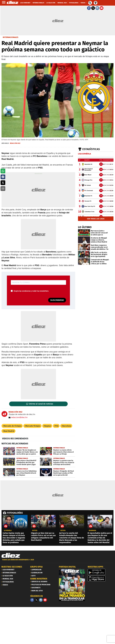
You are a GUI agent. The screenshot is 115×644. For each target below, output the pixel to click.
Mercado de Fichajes (13, 426)
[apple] (101, 579)
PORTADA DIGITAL (67, 567)
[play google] (101, 572)
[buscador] (90, 3)
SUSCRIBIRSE (57, 300)
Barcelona (67, 426)
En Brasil (93, 531)
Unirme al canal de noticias (41, 404)
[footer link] (57, 561)
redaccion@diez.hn (18, 417)
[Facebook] (32, 600)
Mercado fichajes (33, 426)
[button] (3, 171)
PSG (57, 426)
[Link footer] (11, 555)
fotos (35, 531)
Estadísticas (91, 149)
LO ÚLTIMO (85, 227)
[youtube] (45, 600)
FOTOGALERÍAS (15, 513)
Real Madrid (9, 431)
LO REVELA (8, 531)
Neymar (48, 426)
